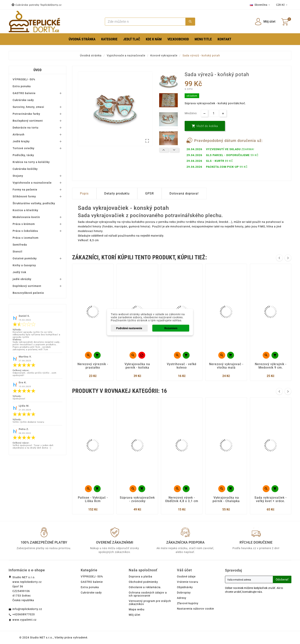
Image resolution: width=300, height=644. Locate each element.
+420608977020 (24, 614)
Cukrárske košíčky (25, 169)
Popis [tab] (84, 193)
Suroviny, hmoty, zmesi (28, 107)
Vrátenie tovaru (188, 582)
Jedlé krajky (21, 141)
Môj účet (135, 615)
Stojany (18, 176)
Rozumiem (171, 328)
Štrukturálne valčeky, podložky (34, 203)
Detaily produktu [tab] (117, 193)
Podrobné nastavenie (129, 328)
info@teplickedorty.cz (27, 609)
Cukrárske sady (23, 100)
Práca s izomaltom (26, 238)
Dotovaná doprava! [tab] (184, 193)
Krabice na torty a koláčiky (31, 162)
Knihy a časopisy (24, 265)
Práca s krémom (24, 224)
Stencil (18, 252)
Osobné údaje (186, 576)
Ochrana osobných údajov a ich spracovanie (148, 594)
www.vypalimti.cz (24, 620)
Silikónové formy (24, 196)
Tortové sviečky (24, 148)
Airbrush (19, 134)
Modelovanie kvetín (26, 217)
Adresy (182, 598)
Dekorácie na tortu (26, 128)
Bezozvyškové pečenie (28, 293)
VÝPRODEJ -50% (24, 79)
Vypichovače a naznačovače (32, 183)
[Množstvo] (214, 113)
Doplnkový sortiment (27, 286)
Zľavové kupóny (188, 603)
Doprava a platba (141, 576)
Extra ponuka (22, 86)
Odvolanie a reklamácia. (145, 587)
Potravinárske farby (26, 114)
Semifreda (20, 245)
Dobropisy (184, 593)
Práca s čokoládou (25, 231)
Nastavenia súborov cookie (195, 609)
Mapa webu (137, 609)
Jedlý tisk (19, 272)
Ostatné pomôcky (25, 258)
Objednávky (185, 587)
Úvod (37, 70)
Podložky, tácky (23, 155)
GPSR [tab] (150, 193)
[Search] (145, 22)
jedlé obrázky (22, 279)
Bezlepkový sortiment (28, 121)
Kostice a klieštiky (25, 210)
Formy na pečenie (25, 190)
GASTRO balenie (24, 93)
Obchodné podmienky (143, 582)
